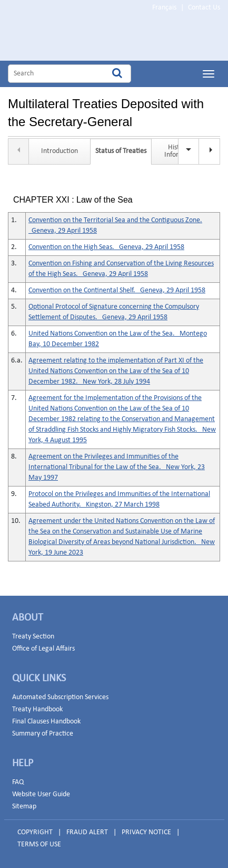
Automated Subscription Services (60, 697)
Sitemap (24, 807)
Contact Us (204, 8)
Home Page (74, 38)
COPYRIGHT (35, 832)
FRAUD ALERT (87, 832)
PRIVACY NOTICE (146, 832)
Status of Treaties (121, 151)
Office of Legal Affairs (43, 649)
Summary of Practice (43, 734)
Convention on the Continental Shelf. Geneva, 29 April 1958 (117, 290)
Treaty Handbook (37, 709)
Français (164, 8)
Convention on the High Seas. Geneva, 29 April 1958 (106, 247)
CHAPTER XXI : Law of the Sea (73, 200)
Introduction (60, 151)
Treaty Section (33, 637)
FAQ (18, 782)
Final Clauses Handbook (46, 722)
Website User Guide (41, 794)
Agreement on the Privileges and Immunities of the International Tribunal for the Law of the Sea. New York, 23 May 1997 (117, 467)
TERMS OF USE (39, 845)
